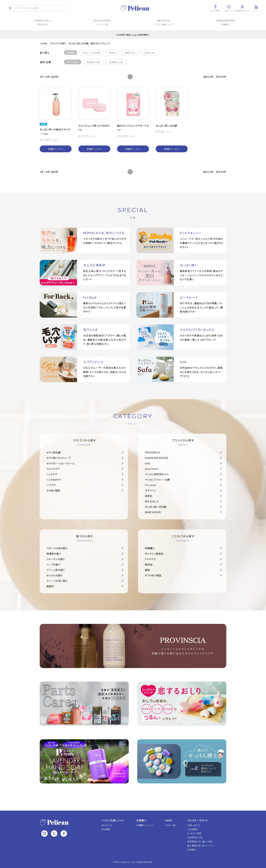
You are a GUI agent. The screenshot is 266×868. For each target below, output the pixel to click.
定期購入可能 (116, 62)
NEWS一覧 (170, 825)
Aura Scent (152, 469)
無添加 (149, 564)
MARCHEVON (153, 512)
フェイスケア (53, 469)
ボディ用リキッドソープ (59, 458)
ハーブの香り (53, 564)
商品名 (113, 53)
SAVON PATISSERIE (157, 458)
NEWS (169, 820)
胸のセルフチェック (101, 43)
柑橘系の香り (54, 554)
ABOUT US (107, 825)
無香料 (50, 586)
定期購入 (150, 548)
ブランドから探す (58, 43)
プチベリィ (150, 490)
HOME (44, 43)
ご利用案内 (193, 829)
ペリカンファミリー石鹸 (157, 480)
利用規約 (192, 850)
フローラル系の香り (57, 548)
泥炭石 (149, 496)
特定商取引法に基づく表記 (200, 841)
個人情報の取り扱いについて (201, 846)
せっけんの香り (55, 575)
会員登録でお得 (195, 837)
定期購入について (145, 825)
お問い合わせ (194, 825)
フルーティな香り (56, 559)
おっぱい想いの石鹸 (79, 43)
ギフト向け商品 (153, 575)
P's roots (151, 485)
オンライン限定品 (154, 554)
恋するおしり (152, 501)
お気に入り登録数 (92, 53)
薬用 (147, 570)
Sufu (148, 463)
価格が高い (150, 53)
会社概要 (106, 829)
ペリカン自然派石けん (157, 474)
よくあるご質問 (194, 833)
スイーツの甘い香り (57, 581)
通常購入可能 (94, 62)
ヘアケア (51, 485)
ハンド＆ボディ (54, 480)
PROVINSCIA (152, 452)
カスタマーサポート (198, 820)
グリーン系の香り (56, 570)
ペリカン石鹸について (113, 820)
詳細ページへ (56, 149)
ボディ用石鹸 (54, 452)
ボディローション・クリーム (61, 463)
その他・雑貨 (53, 490)
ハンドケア (52, 474)
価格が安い (130, 53)
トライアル (150, 559)
